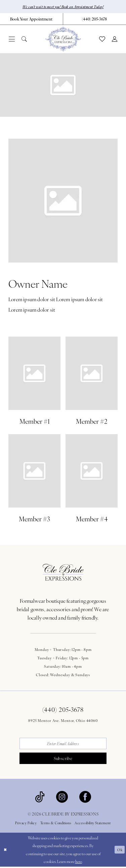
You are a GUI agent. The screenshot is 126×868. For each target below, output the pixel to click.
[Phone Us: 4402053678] (95, 19)
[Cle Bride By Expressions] (63, 40)
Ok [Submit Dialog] (120, 851)
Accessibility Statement (93, 825)
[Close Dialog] (6, 851)
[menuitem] (32, 19)
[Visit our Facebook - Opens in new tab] (85, 797)
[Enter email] (63, 744)
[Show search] (24, 39)
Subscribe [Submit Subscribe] (63, 759)
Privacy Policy (26, 825)
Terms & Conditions (56, 825)
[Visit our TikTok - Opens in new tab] (40, 797)
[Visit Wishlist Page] (102, 39)
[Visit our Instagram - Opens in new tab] (62, 797)
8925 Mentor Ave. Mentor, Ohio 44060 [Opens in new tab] (63, 721)
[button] (12, 39)
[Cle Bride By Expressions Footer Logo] (63, 572)
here (79, 863)
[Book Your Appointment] (31, 19)
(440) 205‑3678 (63, 710)
